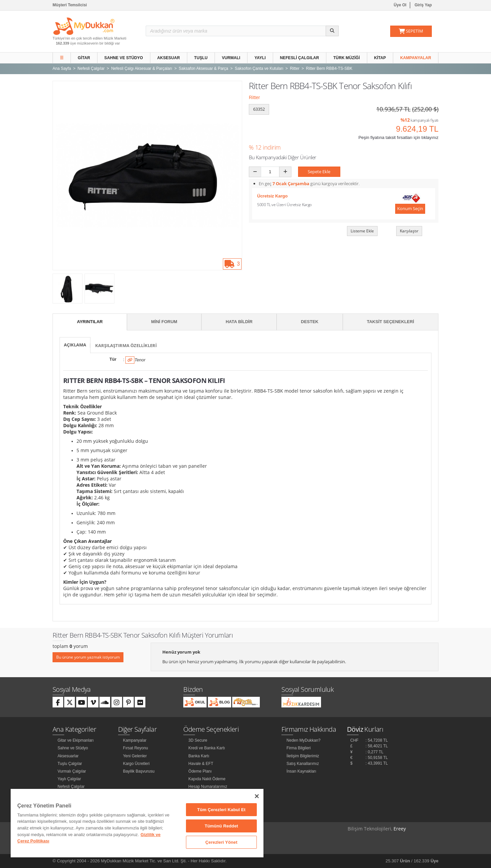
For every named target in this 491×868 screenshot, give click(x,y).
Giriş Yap (423, 5)
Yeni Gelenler (135, 756)
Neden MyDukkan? (303, 740)
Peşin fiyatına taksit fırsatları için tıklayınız (398, 137)
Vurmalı (231, 58)
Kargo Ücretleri (136, 764)
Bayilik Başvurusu (139, 771)
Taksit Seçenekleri (391, 322)
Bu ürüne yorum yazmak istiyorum (88, 657)
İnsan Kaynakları (301, 771)
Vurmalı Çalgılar (72, 771)
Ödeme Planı (200, 771)
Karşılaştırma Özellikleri (126, 345)
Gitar (84, 58)
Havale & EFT (201, 764)
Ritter (254, 97)
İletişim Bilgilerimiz (303, 756)
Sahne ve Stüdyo (124, 58)
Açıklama (75, 345)
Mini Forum (164, 322)
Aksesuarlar (68, 756)
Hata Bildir (239, 322)
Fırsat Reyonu (136, 748)
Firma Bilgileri (299, 748)
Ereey (400, 829)
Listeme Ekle (362, 231)
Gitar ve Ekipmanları (76, 740)
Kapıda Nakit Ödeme (207, 779)
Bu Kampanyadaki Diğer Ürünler (283, 157)
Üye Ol (400, 5)
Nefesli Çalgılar (300, 58)
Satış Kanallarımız (303, 764)
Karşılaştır (409, 231)
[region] (137, 823)
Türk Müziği (347, 58)
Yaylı (260, 58)
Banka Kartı (199, 756)
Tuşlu (201, 58)
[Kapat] (257, 796)
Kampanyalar (416, 58)
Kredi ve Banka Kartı (207, 748)
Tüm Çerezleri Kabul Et (221, 810)
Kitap (380, 58)
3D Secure (198, 740)
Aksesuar (169, 58)
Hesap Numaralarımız (208, 787)
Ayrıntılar (90, 322)
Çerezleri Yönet (221, 842)
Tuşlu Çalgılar (70, 764)
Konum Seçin (410, 208)
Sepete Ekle (319, 172)
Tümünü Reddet (221, 826)
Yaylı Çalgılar (69, 779)
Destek (310, 322)
